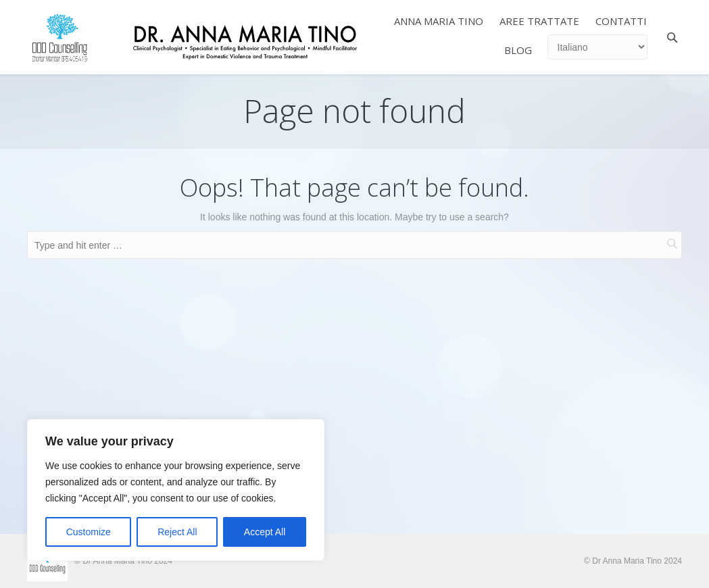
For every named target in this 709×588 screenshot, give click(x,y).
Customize (89, 532)
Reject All (177, 532)
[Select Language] (597, 47)
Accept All (265, 532)
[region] (176, 490)
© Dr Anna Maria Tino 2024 (633, 561)
